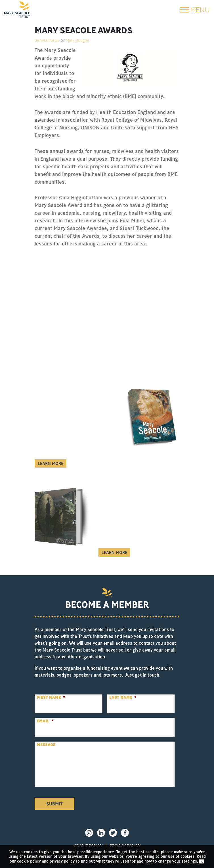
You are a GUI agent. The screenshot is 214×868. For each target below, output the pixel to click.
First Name (51, 697)
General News (47, 40)
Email (45, 721)
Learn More (51, 463)
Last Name (123, 697)
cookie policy (29, 861)
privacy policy (62, 861)
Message (46, 745)
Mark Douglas (78, 40)
